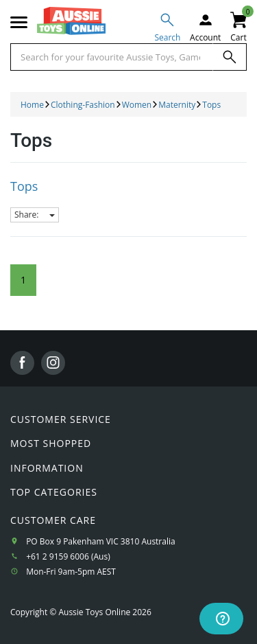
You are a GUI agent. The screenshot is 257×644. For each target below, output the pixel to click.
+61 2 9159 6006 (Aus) (68, 556)
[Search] (230, 57)
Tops (24, 186)
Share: (35, 215)
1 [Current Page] (23, 280)
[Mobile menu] (19, 23)
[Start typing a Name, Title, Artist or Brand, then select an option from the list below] (112, 57)
